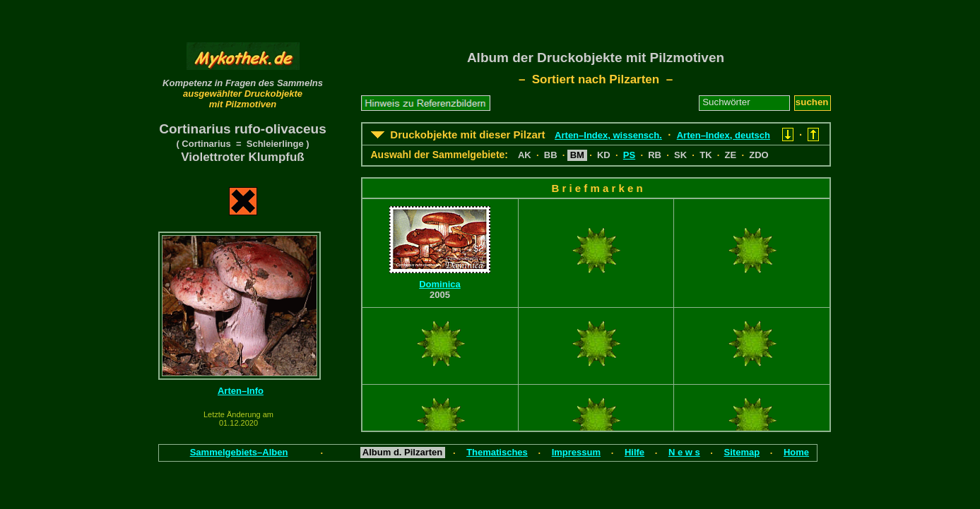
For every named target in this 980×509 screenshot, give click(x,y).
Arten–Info (241, 391)
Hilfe (634, 452)
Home (796, 452)
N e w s (684, 452)
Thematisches (497, 452)
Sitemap (742, 452)
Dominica (440, 284)
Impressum (576, 452)
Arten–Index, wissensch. (608, 135)
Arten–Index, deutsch (724, 135)
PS (629, 155)
